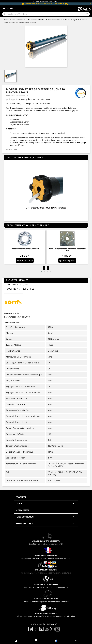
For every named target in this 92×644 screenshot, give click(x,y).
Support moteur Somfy (20, 122)
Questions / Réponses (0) (39, 99)
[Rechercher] (46, 14)
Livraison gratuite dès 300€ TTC (46, 2)
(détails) (61, 4)
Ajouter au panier (25, 260)
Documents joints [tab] (18, 285)
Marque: (8, 313)
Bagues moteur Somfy (19, 124)
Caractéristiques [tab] (17, 280)
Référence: (9, 317)
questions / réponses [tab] (20, 289)
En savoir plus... (12, 150)
